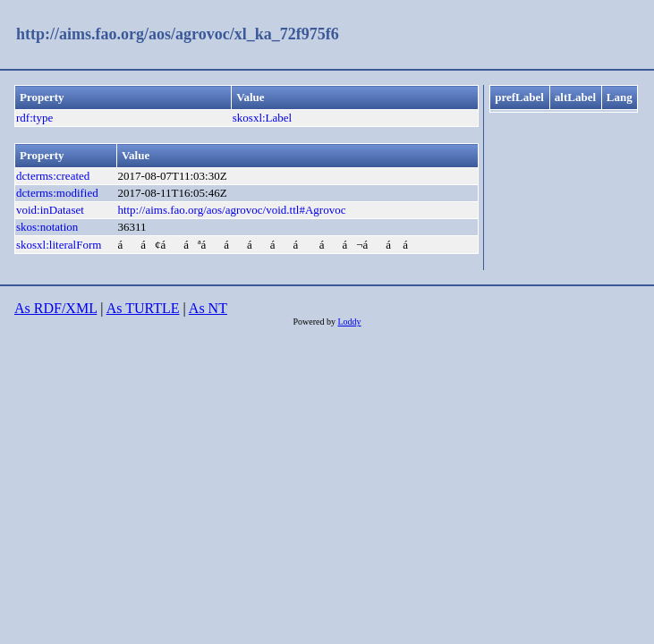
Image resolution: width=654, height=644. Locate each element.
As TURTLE (143, 308)
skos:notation (47, 227)
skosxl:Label (262, 118)
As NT (208, 308)
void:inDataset (50, 210)
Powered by (315, 322)
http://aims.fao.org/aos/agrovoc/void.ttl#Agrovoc (231, 210)
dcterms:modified (57, 193)
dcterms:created (53, 176)
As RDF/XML (55, 308)
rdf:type (34, 118)
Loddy (349, 322)
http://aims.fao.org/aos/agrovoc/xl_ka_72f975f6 (178, 34)
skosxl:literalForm (59, 245)
